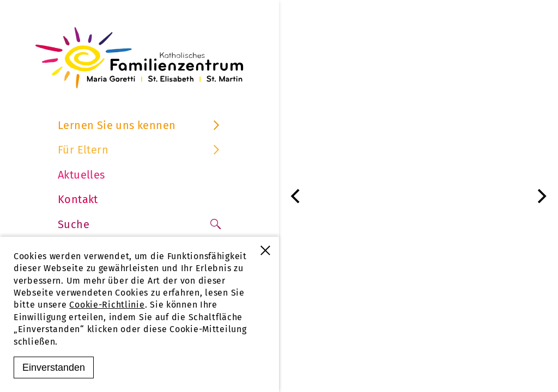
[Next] (541, 196)
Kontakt (78, 199)
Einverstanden (54, 367)
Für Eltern (139, 150)
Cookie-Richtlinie (107, 305)
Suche (139, 224)
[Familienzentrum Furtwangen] (139, 58)
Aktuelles (81, 175)
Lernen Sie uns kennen (139, 125)
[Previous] (296, 196)
